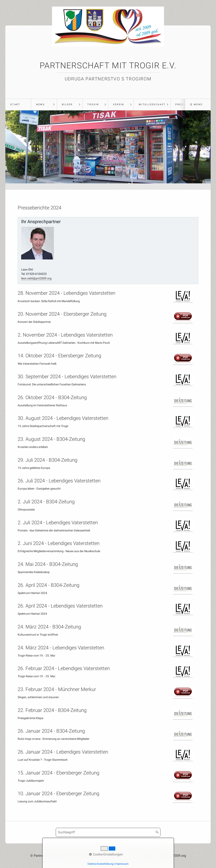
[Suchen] (157, 832)
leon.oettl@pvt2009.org (36, 278)
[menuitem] (18, 105)
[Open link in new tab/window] (183, 296)
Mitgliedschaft (152, 105)
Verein (119, 105)
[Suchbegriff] (108, 832)
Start (15, 105)
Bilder (67, 105)
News (40, 105)
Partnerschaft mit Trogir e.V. (108, 66)
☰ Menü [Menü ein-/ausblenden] (196, 105)
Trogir (93, 105)
